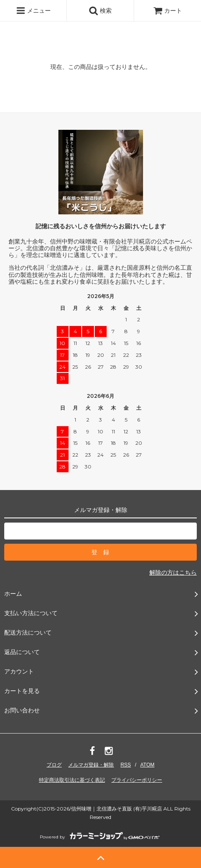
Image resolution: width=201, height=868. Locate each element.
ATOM (147, 765)
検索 (100, 11)
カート (168, 11)
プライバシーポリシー (137, 780)
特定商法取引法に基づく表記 (72, 780)
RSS (126, 765)
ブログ (54, 765)
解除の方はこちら (173, 572)
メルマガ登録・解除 (91, 765)
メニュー (33, 11)
